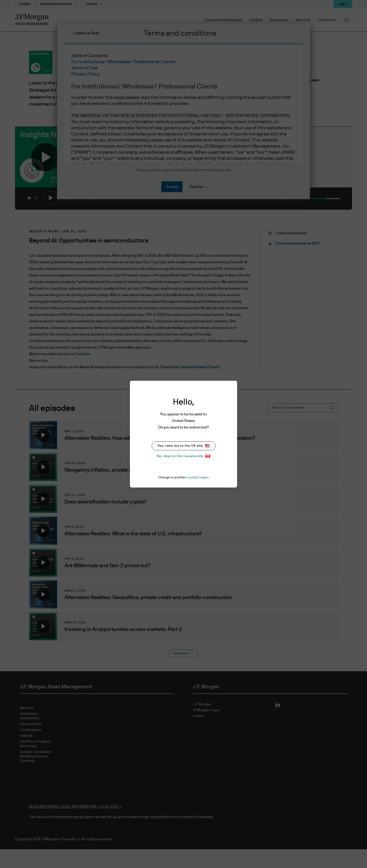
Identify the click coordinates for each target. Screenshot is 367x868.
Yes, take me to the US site (184, 446)
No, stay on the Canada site (183, 456)
